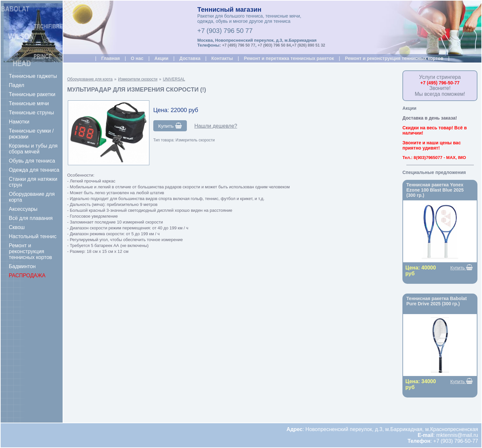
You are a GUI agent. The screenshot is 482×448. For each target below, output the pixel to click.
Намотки (19, 122)
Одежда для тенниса (34, 170)
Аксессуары (23, 209)
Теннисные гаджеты (33, 76)
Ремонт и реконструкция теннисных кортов (30, 251)
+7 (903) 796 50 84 (274, 45)
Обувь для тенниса (32, 161)
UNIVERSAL (174, 79)
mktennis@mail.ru (457, 435)
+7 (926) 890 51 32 (309, 45)
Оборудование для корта (32, 197)
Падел (16, 85)
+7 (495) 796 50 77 (239, 45)
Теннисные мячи (29, 103)
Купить (170, 126)
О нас (137, 58)
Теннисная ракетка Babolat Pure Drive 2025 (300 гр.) (437, 301)
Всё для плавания (31, 218)
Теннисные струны (31, 113)
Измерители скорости (138, 79)
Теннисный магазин (229, 9)
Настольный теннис (33, 236)
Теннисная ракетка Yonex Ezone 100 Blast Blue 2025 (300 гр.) (435, 190)
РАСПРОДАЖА (27, 275)
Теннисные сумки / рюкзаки (31, 134)
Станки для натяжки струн (33, 182)
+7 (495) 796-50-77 (440, 83)
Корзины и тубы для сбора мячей (33, 149)
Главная (110, 58)
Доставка (190, 58)
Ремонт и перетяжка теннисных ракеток (289, 58)
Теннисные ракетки (32, 94)
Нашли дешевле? (216, 126)
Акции (162, 58)
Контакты (222, 58)
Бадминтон (22, 266)
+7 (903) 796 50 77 (225, 31)
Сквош (17, 227)
